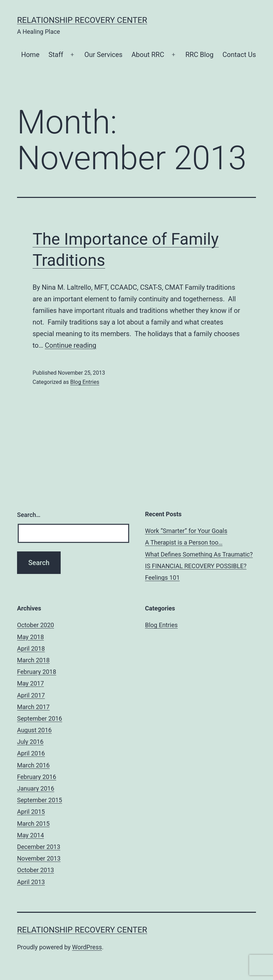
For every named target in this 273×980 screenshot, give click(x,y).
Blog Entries (85, 382)
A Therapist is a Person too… (184, 542)
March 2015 (33, 824)
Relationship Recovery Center (82, 20)
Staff (56, 55)
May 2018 (31, 637)
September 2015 (40, 800)
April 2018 (31, 648)
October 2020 (35, 625)
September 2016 (40, 718)
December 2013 (39, 847)
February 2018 (37, 672)
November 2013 (39, 858)
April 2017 (31, 695)
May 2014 (31, 835)
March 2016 (33, 765)
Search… (29, 515)
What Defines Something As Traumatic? (199, 554)
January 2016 (36, 788)
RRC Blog (200, 55)
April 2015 (31, 812)
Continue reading (71, 345)
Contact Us (239, 55)
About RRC (148, 55)
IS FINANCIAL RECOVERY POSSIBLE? (196, 566)
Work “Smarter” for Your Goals (186, 531)
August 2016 (34, 730)
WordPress (87, 947)
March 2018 (33, 660)
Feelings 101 (163, 578)
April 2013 (31, 882)
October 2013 (35, 870)
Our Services (104, 55)
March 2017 (33, 707)
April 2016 (31, 753)
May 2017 (31, 683)
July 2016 (30, 742)
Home (30, 55)
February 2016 (37, 777)
